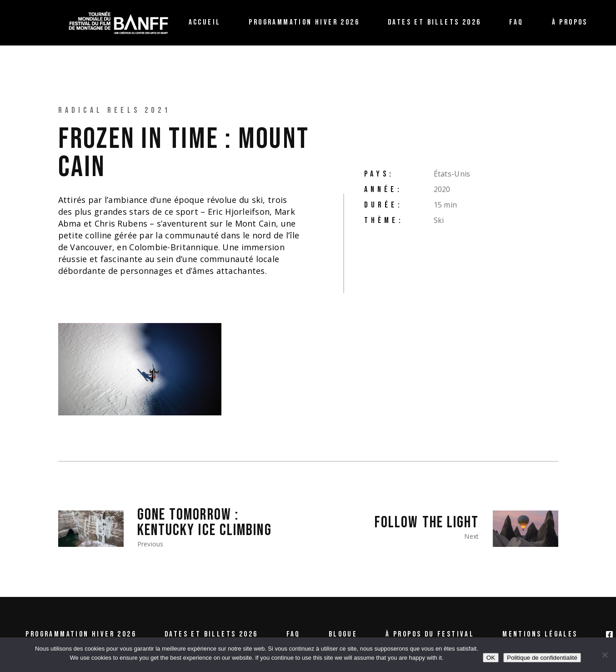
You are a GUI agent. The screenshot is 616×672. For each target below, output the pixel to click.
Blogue (343, 634)
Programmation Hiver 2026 (81, 634)
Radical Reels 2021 (115, 110)
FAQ (293, 634)
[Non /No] (605, 655)
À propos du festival (430, 634)
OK (491, 658)
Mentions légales (540, 634)
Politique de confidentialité (542, 658)
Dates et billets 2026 (211, 634)
